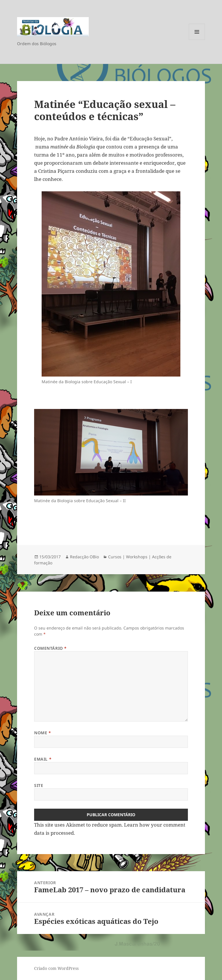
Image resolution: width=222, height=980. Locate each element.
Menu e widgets (197, 40)
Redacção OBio (84, 557)
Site (39, 785)
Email (43, 759)
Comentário (50, 648)
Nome (42, 733)
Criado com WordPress (56, 968)
